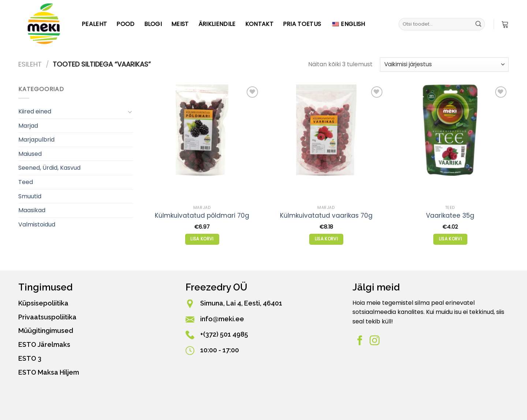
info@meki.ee (222, 319)
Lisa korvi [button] (202, 239)
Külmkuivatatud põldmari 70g (202, 215)
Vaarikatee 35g (450, 215)
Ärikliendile (217, 24)
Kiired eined (35, 111)
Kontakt (259, 24)
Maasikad (32, 210)
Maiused (30, 154)
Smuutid (30, 196)
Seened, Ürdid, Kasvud (49, 168)
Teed (26, 182)
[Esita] (478, 24)
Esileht (30, 64)
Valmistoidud (37, 224)
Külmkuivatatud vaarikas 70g (326, 215)
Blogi (153, 24)
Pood (125, 24)
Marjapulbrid (36, 140)
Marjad (28, 126)
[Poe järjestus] (444, 65)
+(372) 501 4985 (224, 334)
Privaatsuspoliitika (47, 317)
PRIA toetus (302, 24)
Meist (180, 24)
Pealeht (94, 24)
